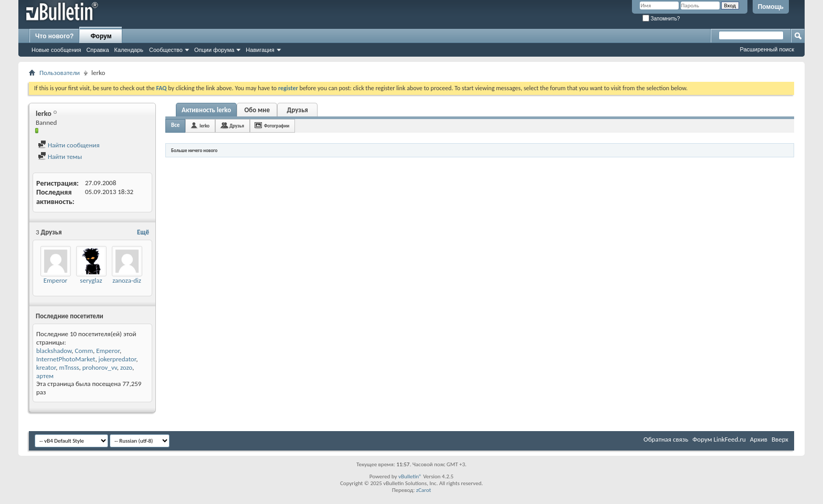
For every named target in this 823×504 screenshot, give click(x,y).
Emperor (56, 280)
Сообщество (166, 50)
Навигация (260, 50)
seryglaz (91, 280)
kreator (46, 367)
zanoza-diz (127, 280)
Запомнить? (661, 19)
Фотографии (277, 126)
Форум (101, 36)
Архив (759, 439)
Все (175, 125)
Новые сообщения (56, 50)
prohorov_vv (100, 367)
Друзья (298, 110)
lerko (204, 126)
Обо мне (257, 110)
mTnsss (69, 367)
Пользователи (60, 73)
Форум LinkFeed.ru (719, 439)
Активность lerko (206, 110)
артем (45, 376)
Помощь (771, 7)
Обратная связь (666, 439)
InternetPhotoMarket (66, 359)
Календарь (129, 50)
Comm (84, 351)
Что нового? (54, 36)
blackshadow (54, 351)
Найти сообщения (69, 145)
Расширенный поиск (767, 49)
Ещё (143, 232)
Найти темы (60, 157)
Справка (97, 50)
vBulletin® (410, 476)
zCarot (424, 490)
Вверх (780, 439)
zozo (126, 367)
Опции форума (214, 50)
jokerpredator (118, 359)
